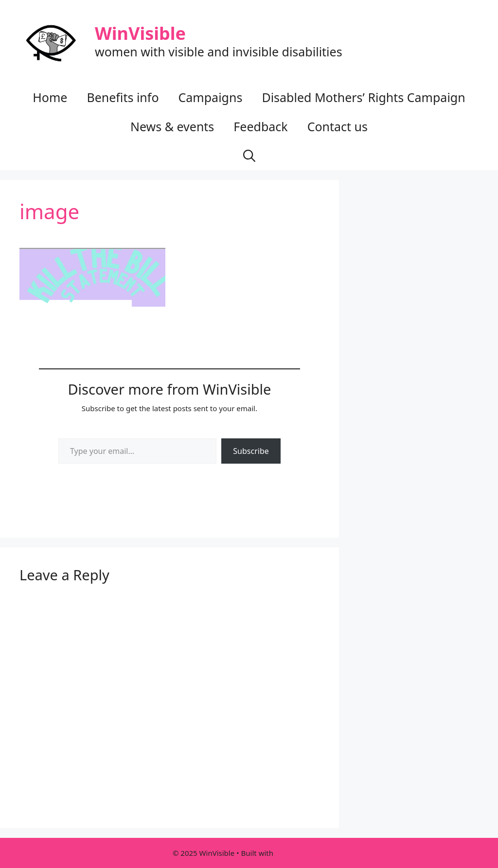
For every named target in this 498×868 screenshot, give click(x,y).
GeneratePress (300, 853)
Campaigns (211, 97)
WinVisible (140, 33)
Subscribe (251, 451)
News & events (172, 126)
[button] (249, 156)
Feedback (260, 126)
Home (50, 97)
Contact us (338, 126)
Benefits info (123, 97)
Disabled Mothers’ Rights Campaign (363, 97)
